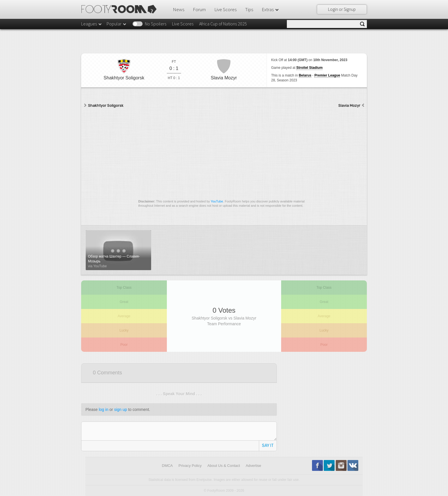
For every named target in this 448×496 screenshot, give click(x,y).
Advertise (253, 466)
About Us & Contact (224, 466)
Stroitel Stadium (309, 68)
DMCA (167, 466)
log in (104, 409)
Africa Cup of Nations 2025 (223, 24)
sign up (120, 409)
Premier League (327, 75)
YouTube (217, 201)
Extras (271, 9)
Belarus (305, 75)
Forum (199, 9)
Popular (117, 24)
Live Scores (225, 9)
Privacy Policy (190, 466)
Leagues (92, 24)
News (179, 9)
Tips (249, 9)
